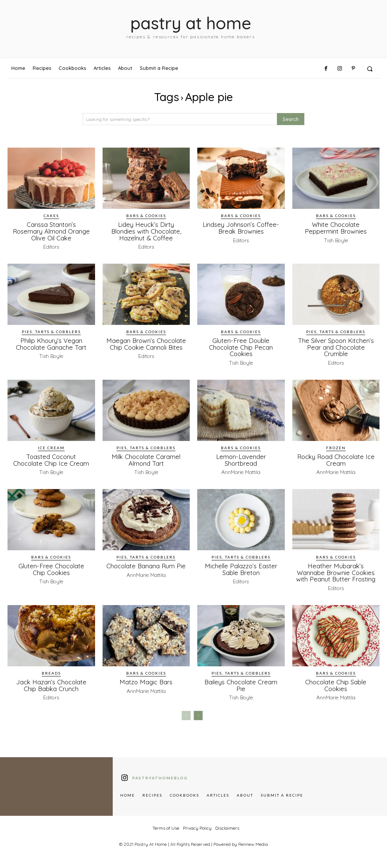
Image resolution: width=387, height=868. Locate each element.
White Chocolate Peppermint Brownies (336, 228)
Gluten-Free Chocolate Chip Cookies (51, 567)
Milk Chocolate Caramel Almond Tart (146, 458)
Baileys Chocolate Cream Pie (241, 688)
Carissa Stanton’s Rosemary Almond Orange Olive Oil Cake (51, 231)
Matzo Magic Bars (146, 685)
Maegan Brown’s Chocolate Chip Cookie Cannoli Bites (146, 346)
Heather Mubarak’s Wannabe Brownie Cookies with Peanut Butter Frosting (336, 573)
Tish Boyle (336, 240)
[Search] (291, 119)
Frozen (336, 446)
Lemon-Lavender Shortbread (241, 458)
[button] (370, 69)
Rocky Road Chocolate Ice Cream (336, 458)
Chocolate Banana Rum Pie (146, 567)
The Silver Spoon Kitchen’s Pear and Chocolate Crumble (336, 346)
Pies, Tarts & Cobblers (51, 331)
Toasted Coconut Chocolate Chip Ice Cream (51, 458)
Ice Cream (51, 446)
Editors (51, 246)
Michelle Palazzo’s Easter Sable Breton (241, 567)
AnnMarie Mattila (241, 470)
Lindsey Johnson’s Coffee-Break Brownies (241, 228)
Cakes (51, 216)
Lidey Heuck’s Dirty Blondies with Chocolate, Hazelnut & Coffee (146, 231)
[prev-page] (186, 719)
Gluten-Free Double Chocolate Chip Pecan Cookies (241, 346)
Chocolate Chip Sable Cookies (336, 688)
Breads (51, 676)
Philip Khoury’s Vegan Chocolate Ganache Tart (51, 343)
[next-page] (198, 719)
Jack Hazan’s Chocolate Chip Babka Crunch (51, 688)
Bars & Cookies (146, 216)
